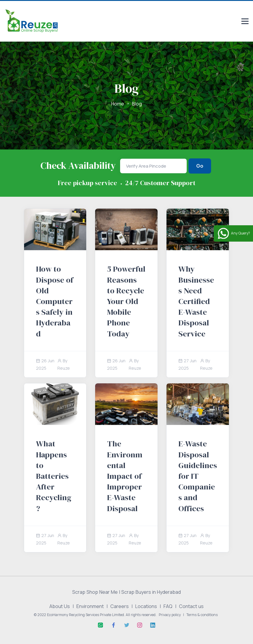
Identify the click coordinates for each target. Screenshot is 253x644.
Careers (120, 606)
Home (118, 104)
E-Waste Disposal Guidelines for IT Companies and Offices (198, 476)
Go (200, 166)
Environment (90, 606)
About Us (60, 606)
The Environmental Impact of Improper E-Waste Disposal (125, 476)
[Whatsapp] (100, 625)
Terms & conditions (202, 615)
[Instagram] (140, 625)
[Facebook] (114, 625)
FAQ (168, 606)
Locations (146, 606)
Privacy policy (170, 615)
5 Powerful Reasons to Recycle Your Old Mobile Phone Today (126, 301)
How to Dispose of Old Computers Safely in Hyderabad (55, 301)
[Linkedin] (153, 625)
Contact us (191, 606)
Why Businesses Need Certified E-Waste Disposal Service (196, 301)
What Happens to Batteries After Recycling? (54, 476)
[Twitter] (127, 625)
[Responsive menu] (245, 22)
